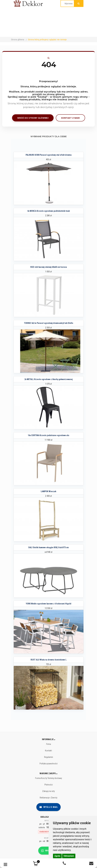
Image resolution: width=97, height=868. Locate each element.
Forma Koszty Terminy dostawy (49, 778)
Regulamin (49, 757)
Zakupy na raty (48, 791)
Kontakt (48, 751)
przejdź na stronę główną (49, 94)
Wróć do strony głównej (33, 118)
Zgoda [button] (57, 856)
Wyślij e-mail (49, 807)
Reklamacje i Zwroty (48, 798)
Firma (49, 744)
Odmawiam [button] (69, 856)
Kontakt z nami (70, 118)
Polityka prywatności (49, 764)
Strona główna (18, 40)
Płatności (49, 785)
